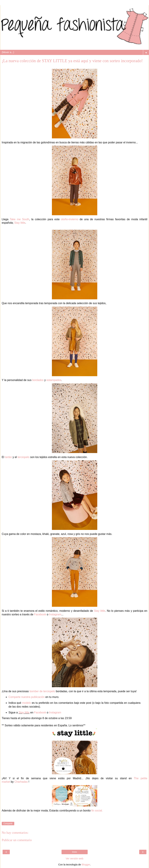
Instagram (55, 614)
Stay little (20, 223)
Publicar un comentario (17, 840)
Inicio (74, 852)
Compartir (8, 824)
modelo (26, 703)
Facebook (40, 614)
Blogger (86, 865)
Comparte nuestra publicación (27, 697)
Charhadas (21, 782)
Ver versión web (74, 859)
